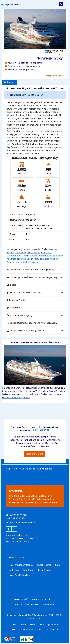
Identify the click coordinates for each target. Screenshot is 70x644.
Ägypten (53, 249)
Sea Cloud (28, 570)
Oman (30, 259)
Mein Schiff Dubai (41, 599)
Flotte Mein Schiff (19, 599)
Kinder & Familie (16, 300)
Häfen (33, 624)
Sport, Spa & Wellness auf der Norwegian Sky (32, 277)
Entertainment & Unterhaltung (25, 293)
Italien (48, 256)
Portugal (38, 259)
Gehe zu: (9, 82)
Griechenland (14, 256)
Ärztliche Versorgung (19, 315)
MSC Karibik (32, 604)
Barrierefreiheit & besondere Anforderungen (32, 323)
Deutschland (33, 252)
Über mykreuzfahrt (50, 624)
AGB (13, 630)
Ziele (23, 624)
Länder (13, 624)
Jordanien (57, 256)
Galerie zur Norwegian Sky (16, 398)
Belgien (11, 252)
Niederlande (20, 259)
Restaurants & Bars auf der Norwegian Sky (30, 270)
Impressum (53, 630)
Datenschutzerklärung (31, 630)
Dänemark (21, 252)
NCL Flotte (11, 469)
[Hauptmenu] (67, 4)
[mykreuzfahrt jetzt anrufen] (61, 4)
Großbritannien (30, 256)
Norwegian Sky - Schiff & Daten (25, 95)
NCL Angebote (45, 469)
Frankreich (46, 252)
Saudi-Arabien (51, 259)
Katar (10, 259)
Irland (42, 256)
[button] (7, 365)
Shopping (14, 308)
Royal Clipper (45, 570)
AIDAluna (14, 570)
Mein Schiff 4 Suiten (20, 575)
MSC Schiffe (16, 604)
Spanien (11, 262)
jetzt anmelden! (35, 454)
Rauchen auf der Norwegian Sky (25, 331)
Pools (11, 285)
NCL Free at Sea (27, 469)
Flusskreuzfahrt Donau (21, 565)
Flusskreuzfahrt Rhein (48, 565)
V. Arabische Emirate (27, 262)
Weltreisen (48, 604)
